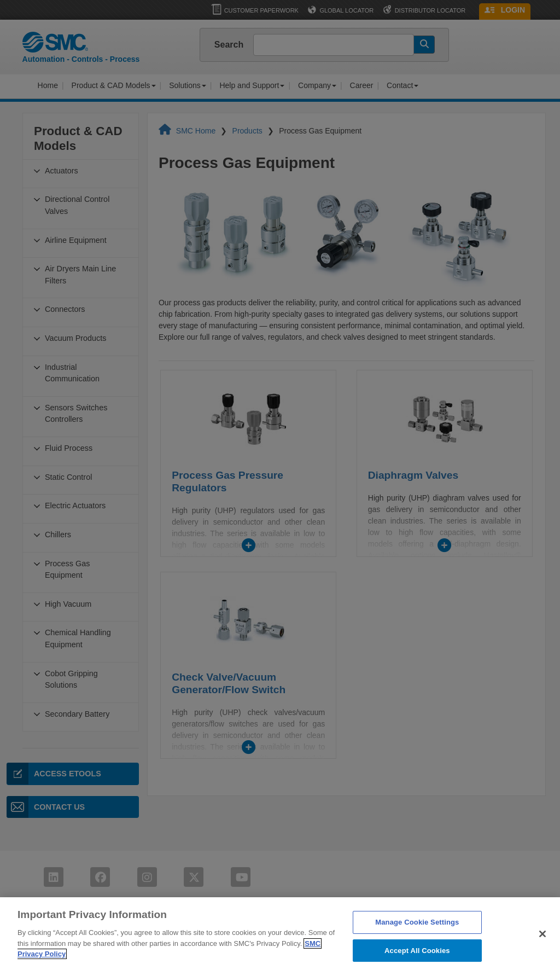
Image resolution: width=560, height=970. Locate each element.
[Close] (542, 952)
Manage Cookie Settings (417, 940)
